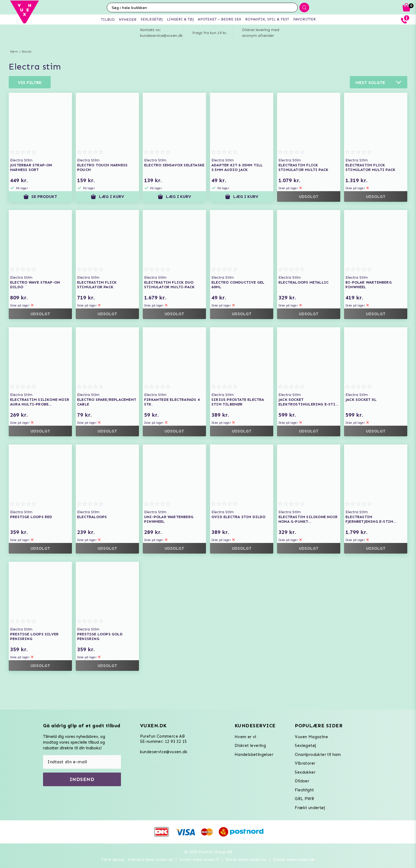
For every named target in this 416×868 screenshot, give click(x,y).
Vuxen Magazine (311, 737)
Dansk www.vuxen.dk (294, 860)
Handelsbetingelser (254, 755)
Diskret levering (250, 746)
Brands (27, 52)
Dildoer (302, 781)
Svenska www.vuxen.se (150, 860)
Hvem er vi (245, 737)
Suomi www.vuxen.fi (199, 860)
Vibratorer (305, 763)
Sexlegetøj (305, 746)
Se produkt (40, 197)
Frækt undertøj (310, 808)
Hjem (14, 52)
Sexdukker (305, 772)
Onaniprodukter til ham (318, 755)
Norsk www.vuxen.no (246, 860)
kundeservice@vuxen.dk (164, 752)
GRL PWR (304, 799)
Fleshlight (304, 790)
